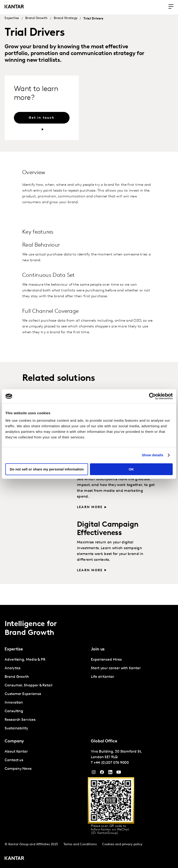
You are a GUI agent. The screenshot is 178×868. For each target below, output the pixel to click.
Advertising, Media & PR (25, 660)
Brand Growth (37, 18)
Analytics (13, 668)
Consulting (14, 711)
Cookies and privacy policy (122, 844)
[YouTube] (110, 773)
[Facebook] (102, 773)
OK (131, 469)
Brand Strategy (66, 18)
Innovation (14, 703)
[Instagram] (94, 773)
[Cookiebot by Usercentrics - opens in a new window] (152, 396)
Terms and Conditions (80, 844)
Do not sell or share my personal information (47, 469)
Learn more (90, 507)
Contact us (14, 760)
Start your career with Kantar (116, 668)
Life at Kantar (103, 677)
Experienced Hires (106, 660)
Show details (153, 455)
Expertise (12, 18)
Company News (18, 769)
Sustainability (16, 728)
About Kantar (16, 752)
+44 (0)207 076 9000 (111, 763)
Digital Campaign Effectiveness (108, 529)
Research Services (20, 720)
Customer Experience (23, 694)
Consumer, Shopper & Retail (29, 685)
